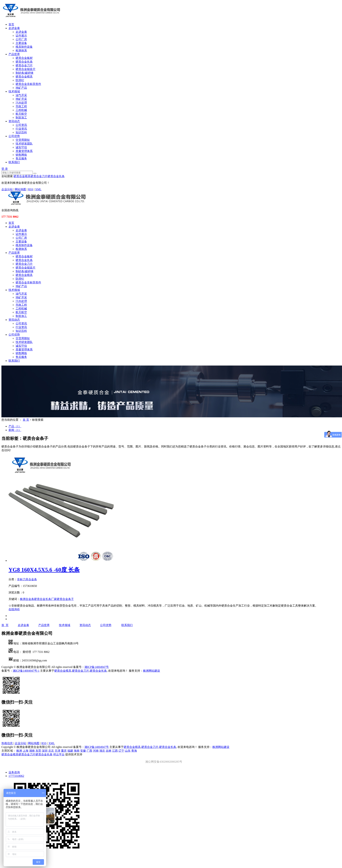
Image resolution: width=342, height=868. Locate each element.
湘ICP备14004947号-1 (26, 671)
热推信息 (7, 743)
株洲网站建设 (151, 671)
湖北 (102, 751)
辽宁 (121, 751)
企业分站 (7, 189)
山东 (128, 751)
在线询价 (14, 609)
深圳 (45, 751)
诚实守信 (21, 147)
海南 (77, 751)
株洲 (19, 751)
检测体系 (21, 50)
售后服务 (21, 158)
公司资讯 (21, 125)
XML (38, 189)
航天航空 (21, 114)
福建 (70, 751)
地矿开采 (21, 99)
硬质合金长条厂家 (45, 599)
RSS (31, 189)
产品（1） (15, 426)
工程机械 (21, 110)
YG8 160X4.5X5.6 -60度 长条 (44, 570)
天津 (57, 751)
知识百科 (21, 132)
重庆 (64, 751)
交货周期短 (23, 140)
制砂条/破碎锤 (24, 73)
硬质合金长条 (24, 62)
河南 (96, 751)
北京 (51, 751)
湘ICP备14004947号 (97, 667)
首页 (11, 24)
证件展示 (21, 36)
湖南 (32, 751)
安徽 (83, 751)
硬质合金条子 (65, 599)
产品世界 (14, 54)
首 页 (26, 420)
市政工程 (21, 106)
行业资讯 (21, 129)
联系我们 (14, 162)
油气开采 (21, 95)
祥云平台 (59, 754)
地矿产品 (21, 88)
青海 (134, 751)
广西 (89, 751)
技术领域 (14, 91)
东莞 (38, 751)
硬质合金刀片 (24, 65)
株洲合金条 (27, 599)
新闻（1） (15, 430)
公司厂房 (21, 39)
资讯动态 (14, 121)
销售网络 (21, 155)
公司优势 (14, 136)
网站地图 (20, 189)
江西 (115, 751)
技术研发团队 (24, 144)
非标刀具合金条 (27, 579)
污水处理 (21, 103)
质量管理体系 (24, 151)
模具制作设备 (24, 47)
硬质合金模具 (24, 77)
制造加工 (21, 118)
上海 (26, 751)
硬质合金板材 (24, 58)
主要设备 (21, 43)
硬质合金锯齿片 (26, 69)
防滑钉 (20, 80)
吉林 (109, 751)
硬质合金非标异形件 (28, 84)
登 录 (5, 169)
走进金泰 (14, 28)
